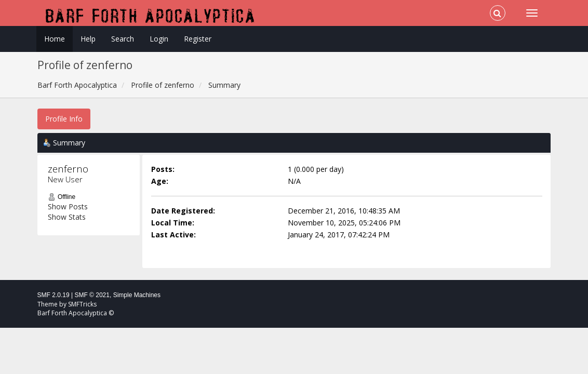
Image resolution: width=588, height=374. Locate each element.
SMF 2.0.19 (54, 295)
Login (159, 39)
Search (123, 39)
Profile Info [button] (64, 119)
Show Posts (68, 206)
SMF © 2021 (92, 295)
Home (55, 39)
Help (88, 39)
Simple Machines (137, 295)
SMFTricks (82, 304)
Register (198, 39)
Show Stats (67, 217)
